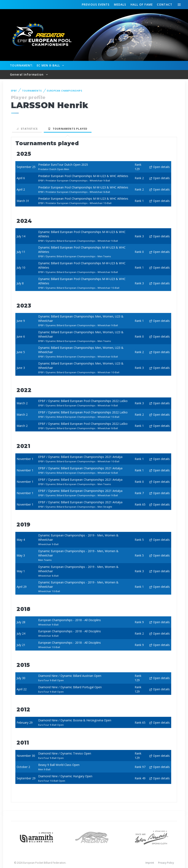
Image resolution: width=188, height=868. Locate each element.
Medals (120, 4)
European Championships (65, 91)
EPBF (14, 91)
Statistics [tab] (27, 129)
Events (96, 5)
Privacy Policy (166, 863)
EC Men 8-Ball (49, 65)
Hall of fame (142, 4)
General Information (27, 74)
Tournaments (32, 91)
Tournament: (21, 65)
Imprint (150, 863)
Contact (165, 4)
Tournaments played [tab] (68, 129)
